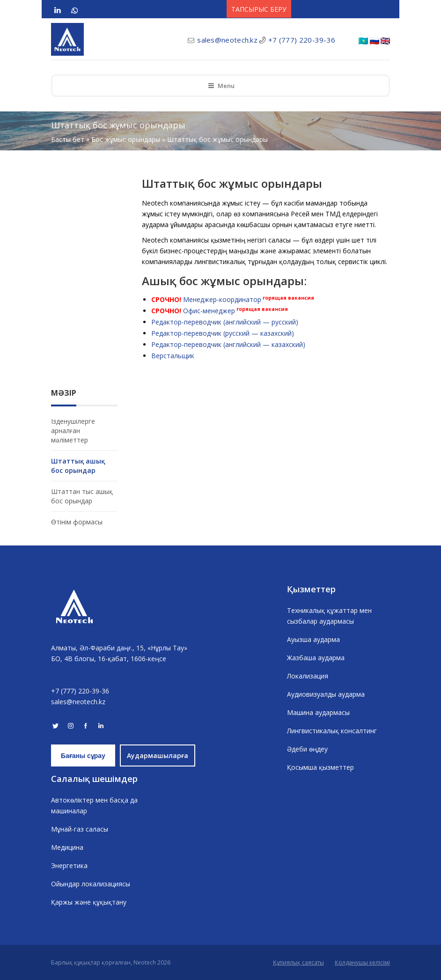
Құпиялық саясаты (298, 962)
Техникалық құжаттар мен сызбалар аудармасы (329, 616)
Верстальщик (173, 356)
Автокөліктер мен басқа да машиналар (94, 805)
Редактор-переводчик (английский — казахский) (228, 344)
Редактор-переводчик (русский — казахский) (223, 333)
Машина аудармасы (318, 712)
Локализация (308, 676)
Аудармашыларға (158, 755)
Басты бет (68, 139)
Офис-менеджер (209, 311)
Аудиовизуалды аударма (326, 694)
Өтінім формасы (77, 522)
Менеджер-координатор (222, 299)
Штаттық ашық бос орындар (78, 466)
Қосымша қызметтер (320, 767)
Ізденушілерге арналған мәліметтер (73, 431)
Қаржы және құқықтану (89, 902)
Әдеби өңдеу (307, 749)
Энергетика (69, 866)
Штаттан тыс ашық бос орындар (82, 496)
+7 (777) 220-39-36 (302, 40)
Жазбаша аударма (316, 658)
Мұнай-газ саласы (80, 829)
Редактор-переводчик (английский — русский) (225, 322)
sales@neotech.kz (227, 40)
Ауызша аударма (313, 639)
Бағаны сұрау (83, 756)
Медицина (67, 847)
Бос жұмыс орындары (126, 139)
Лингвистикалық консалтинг (332, 731)
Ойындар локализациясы (91, 884)
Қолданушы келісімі (362, 962)
